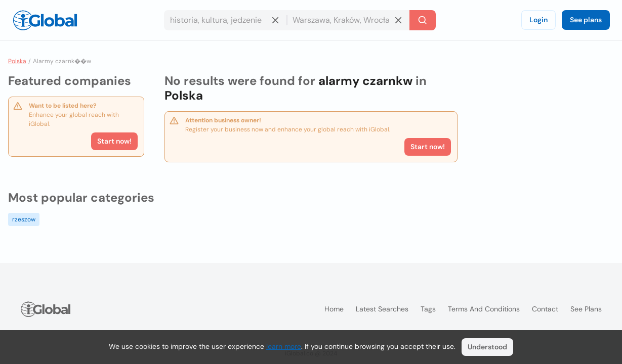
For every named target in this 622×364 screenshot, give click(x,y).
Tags (428, 309)
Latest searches (382, 309)
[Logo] (45, 20)
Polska (17, 61)
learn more (284, 346)
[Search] (423, 20)
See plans (586, 20)
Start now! (114, 141)
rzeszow (24, 219)
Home (334, 309)
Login (538, 20)
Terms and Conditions (484, 309)
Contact (545, 309)
